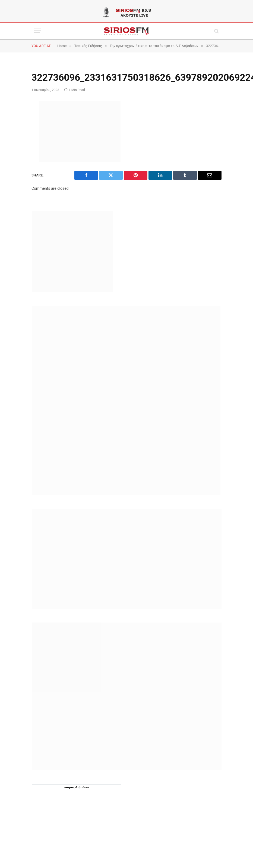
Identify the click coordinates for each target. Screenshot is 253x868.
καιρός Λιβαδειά (77, 787)
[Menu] (38, 31)
